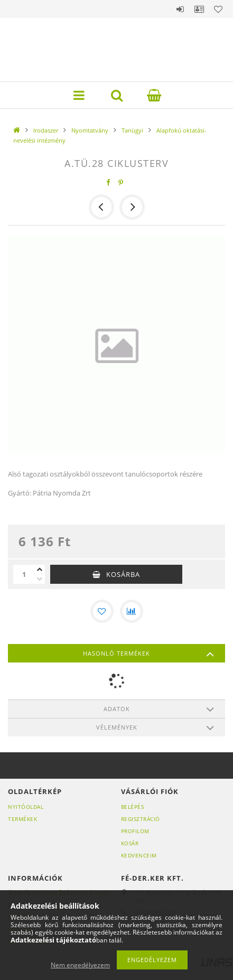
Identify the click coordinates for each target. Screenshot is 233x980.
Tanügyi (132, 130)
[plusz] (40, 570)
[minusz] (40, 579)
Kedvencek (218, 9)
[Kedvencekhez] (102, 611)
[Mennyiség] (24, 574)
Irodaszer (46, 130)
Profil (199, 9)
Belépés (180, 9)
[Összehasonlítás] (132, 611)
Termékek (22, 819)
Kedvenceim (139, 855)
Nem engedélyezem (80, 965)
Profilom (135, 831)
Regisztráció (141, 819)
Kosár (130, 843)
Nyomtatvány (90, 130)
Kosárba (123, 574)
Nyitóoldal (26, 807)
